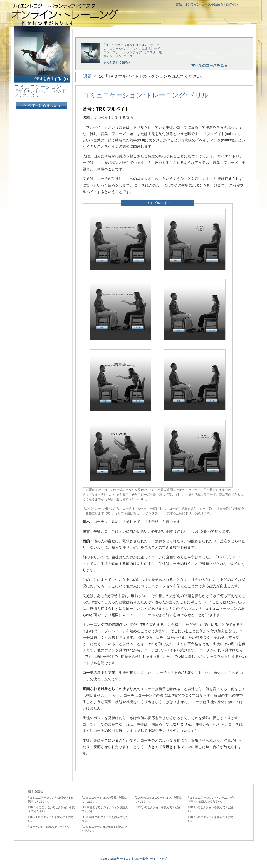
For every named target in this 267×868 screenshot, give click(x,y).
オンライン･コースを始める (204, 4)
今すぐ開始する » (211, 48)
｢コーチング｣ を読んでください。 (49, 827)
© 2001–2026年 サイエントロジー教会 (124, 859)
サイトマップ (159, 859)
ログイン (232, 4)
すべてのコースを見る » (211, 65)
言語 (179, 4)
